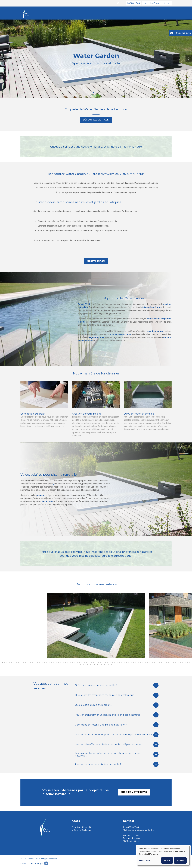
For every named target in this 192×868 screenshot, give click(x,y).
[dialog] (163, 856)
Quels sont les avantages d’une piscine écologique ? (106, 696)
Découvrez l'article (96, 120)
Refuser (167, 860)
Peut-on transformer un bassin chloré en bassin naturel (107, 715)
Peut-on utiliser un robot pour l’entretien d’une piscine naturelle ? (113, 735)
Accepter (180, 860)
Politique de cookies (132, 838)
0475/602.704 (133, 827)
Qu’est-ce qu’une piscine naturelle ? (96, 686)
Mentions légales (131, 841)
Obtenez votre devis (134, 793)
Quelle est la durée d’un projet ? (94, 705)
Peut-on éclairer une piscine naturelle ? (98, 765)
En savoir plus (96, 262)
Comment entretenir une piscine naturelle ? (101, 725)
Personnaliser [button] (145, 860)
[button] (3, 59)
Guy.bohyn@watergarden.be (141, 830)
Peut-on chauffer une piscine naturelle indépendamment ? (110, 745)
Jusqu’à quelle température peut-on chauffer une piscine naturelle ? (108, 755)
